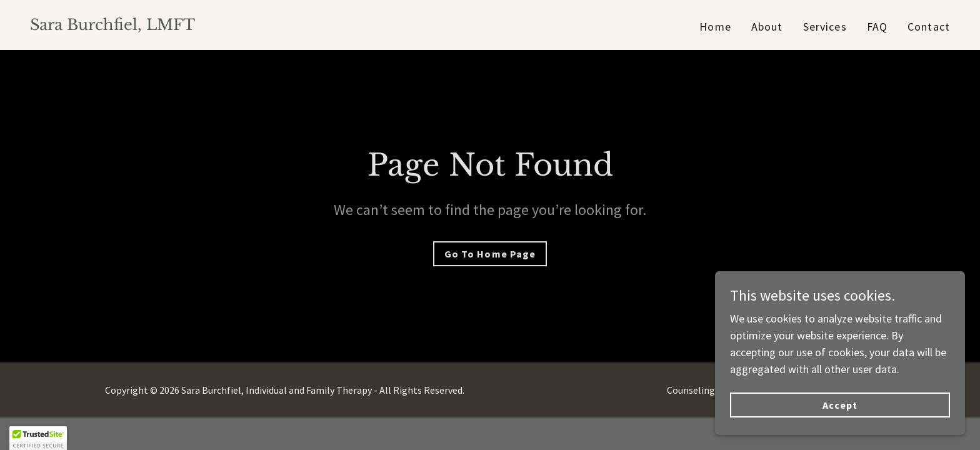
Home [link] (715, 27)
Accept (840, 414)
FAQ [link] (877, 27)
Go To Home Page (490, 254)
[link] (112, 26)
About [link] (767, 27)
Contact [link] (929, 27)
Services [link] (825, 27)
